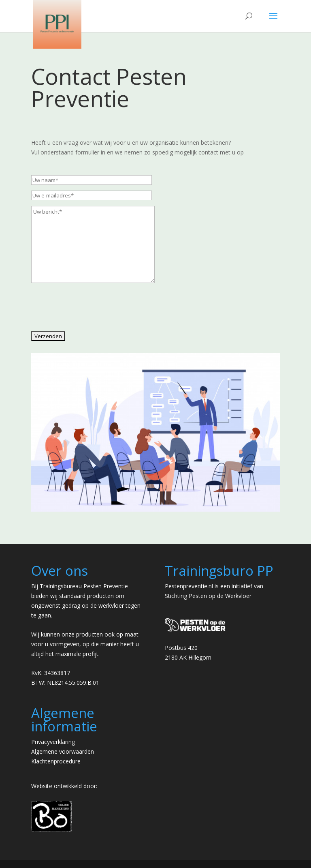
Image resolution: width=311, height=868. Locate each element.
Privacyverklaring (53, 742)
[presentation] (93, 313)
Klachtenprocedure (56, 761)
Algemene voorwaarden (63, 751)
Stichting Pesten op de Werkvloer (208, 596)
